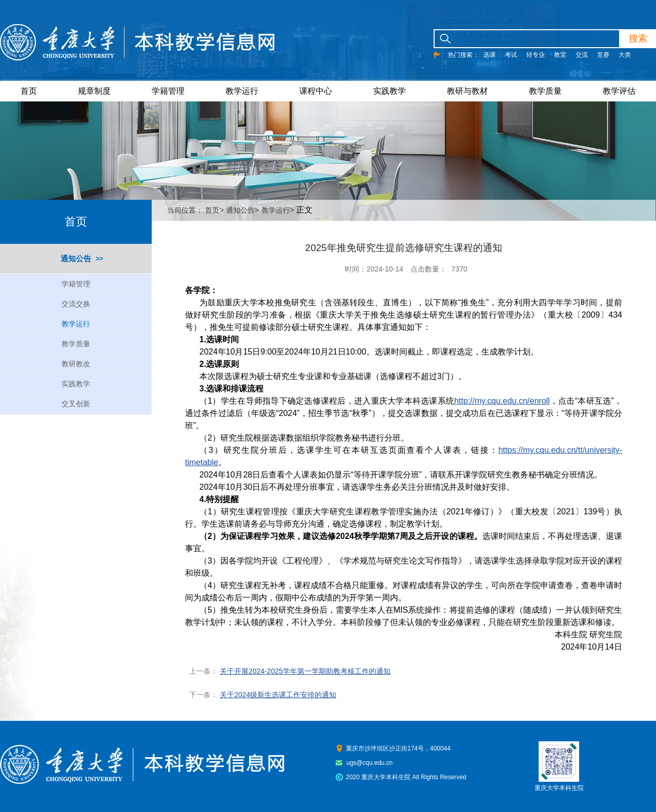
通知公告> (242, 210)
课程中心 (316, 91)
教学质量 (545, 91)
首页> (214, 210)
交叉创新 (76, 404)
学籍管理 (168, 91)
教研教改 (76, 364)
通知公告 (76, 258)
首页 (29, 91)
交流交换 (76, 304)
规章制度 (94, 91)
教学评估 (619, 91)
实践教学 (389, 91)
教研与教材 (467, 91)
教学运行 (242, 91)
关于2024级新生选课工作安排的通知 (278, 695)
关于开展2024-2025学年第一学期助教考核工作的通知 (305, 671)
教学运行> (278, 210)
